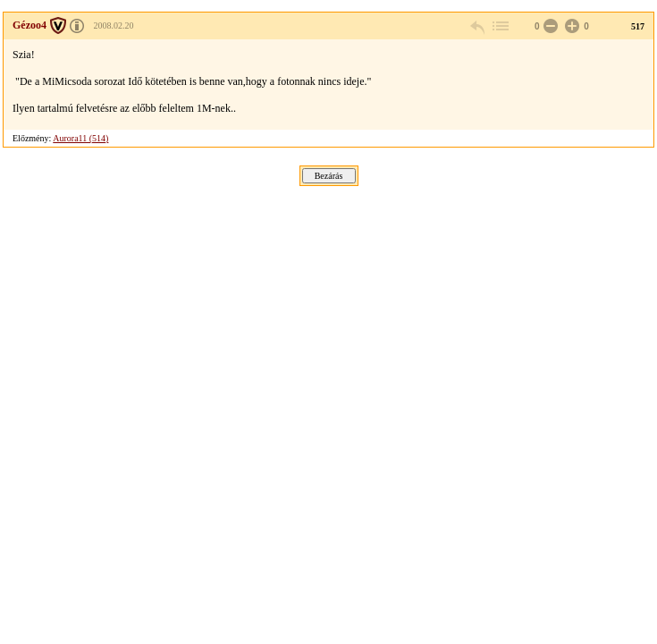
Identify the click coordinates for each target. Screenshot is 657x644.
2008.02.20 (114, 25)
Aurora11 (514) (80, 138)
